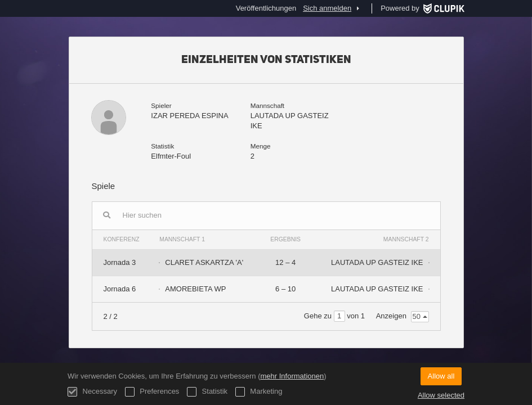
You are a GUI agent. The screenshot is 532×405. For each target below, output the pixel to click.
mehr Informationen (292, 376)
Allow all (441, 376)
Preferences (152, 392)
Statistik (207, 392)
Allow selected (441, 395)
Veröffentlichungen (266, 8)
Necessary (92, 392)
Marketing (259, 392)
